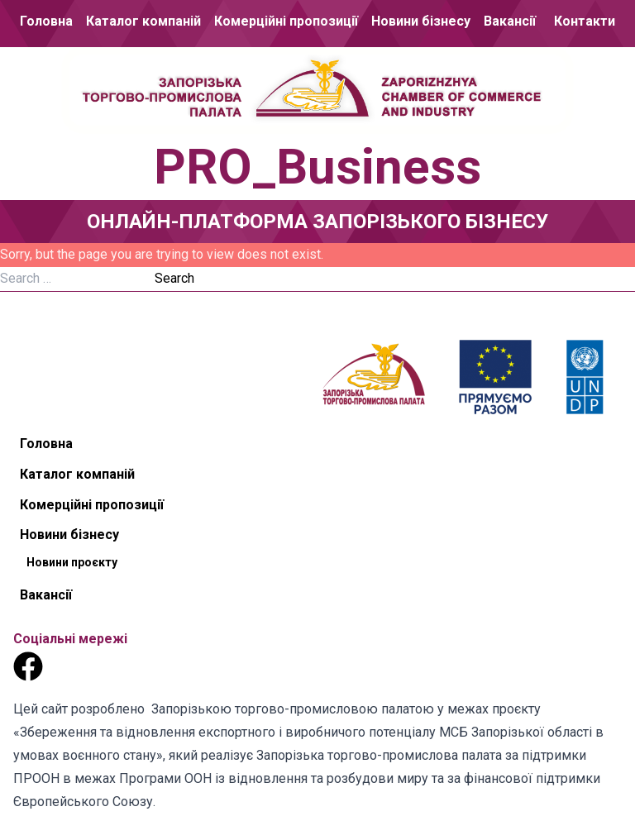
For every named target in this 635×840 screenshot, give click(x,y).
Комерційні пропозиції (286, 21)
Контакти (585, 21)
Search (174, 278)
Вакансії (510, 21)
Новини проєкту (72, 562)
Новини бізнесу (421, 21)
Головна (46, 21)
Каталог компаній (143, 21)
